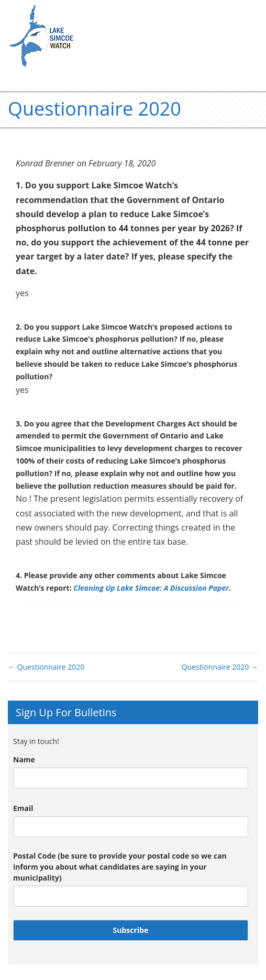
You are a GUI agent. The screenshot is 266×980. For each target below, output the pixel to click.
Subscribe (131, 930)
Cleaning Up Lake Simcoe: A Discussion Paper (151, 588)
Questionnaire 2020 (46, 667)
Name (24, 759)
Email (23, 808)
